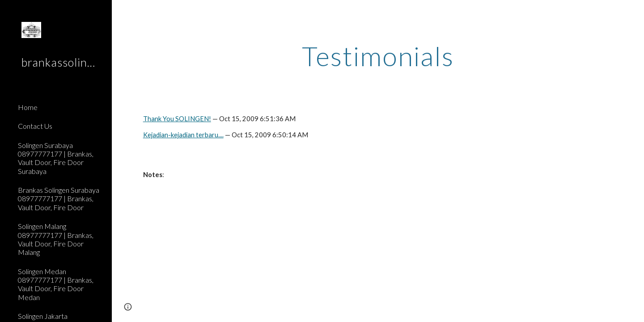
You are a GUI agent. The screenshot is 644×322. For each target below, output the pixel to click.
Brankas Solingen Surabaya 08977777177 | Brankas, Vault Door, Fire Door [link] (59, 199)
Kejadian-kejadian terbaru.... (183, 135)
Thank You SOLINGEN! (177, 119)
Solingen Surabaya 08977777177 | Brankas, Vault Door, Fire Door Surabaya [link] (56, 158)
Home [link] (28, 107)
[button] (633, 13)
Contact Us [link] (35, 126)
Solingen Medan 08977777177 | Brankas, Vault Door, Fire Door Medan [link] (56, 284)
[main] (378, 56)
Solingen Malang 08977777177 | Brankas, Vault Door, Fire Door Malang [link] (56, 239)
